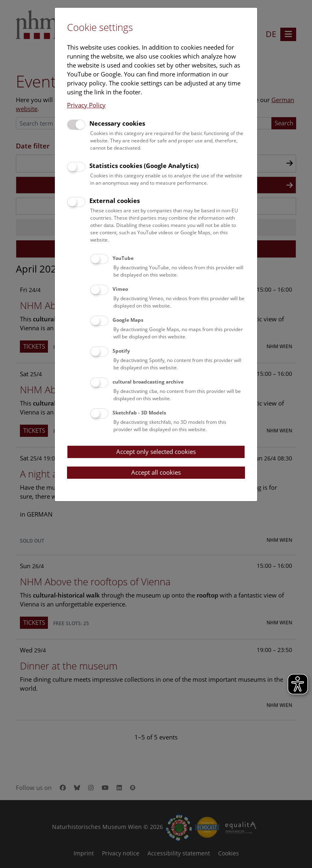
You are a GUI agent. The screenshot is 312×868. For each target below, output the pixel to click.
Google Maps (128, 320)
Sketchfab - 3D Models (139, 413)
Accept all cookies (156, 472)
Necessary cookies (117, 123)
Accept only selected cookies (156, 451)
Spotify (121, 351)
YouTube (123, 258)
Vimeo (120, 289)
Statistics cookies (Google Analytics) (144, 166)
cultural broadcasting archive (148, 382)
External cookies (115, 201)
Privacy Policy (86, 105)
